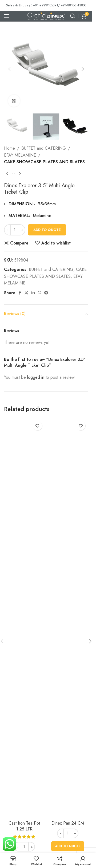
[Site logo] (46, 16)
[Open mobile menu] (7, 16)
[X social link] (26, 293)
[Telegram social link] (46, 293)
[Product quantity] (15, 230)
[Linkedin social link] (33, 293)
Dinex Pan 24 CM (68, 823)
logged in (36, 377)
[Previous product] (7, 174)
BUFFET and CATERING (44, 148)
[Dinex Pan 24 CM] (68, 618)
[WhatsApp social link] (39, 293)
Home (9, 148)
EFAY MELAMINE (20, 155)
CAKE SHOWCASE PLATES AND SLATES (44, 162)
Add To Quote (47, 230)
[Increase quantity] (22, 230)
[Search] (73, 16)
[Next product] (20, 174)
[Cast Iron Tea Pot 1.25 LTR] (24, 618)
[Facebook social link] (20, 293)
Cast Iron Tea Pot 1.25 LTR (24, 826)
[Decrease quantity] (7, 230)
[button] (9, 69)
